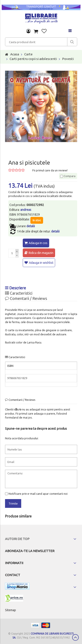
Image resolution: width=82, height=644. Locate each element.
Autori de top (17, 539)
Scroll (75, 637)
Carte (28, 54)
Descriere (16, 288)
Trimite (13, 503)
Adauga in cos (38, 243)
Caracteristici (19, 293)
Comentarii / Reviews (26, 298)
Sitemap (10, 610)
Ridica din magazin (41, 253)
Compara (68, 176)
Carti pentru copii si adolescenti (33, 59)
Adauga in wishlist (41, 263)
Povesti (68, 59)
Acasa (15, 54)
